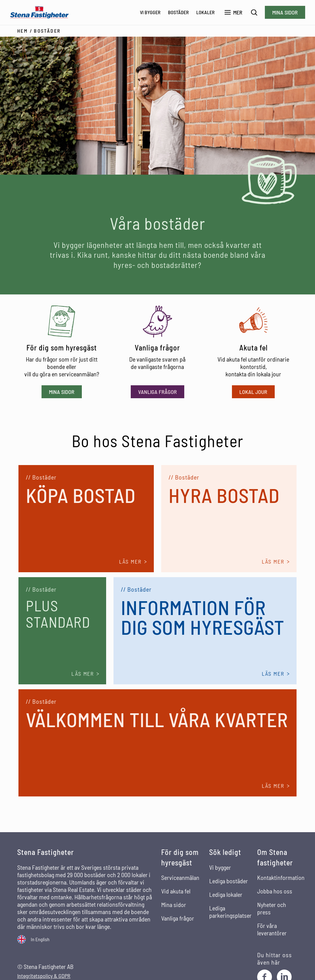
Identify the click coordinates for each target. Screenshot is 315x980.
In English (40, 939)
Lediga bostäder (229, 880)
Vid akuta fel (176, 891)
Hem (22, 30)
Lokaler (205, 12)
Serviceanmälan (180, 877)
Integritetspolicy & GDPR (44, 976)
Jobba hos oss (275, 891)
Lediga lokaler (226, 894)
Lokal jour (253, 391)
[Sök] (254, 12)
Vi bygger (150, 12)
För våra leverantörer (272, 929)
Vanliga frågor (157, 391)
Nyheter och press (272, 908)
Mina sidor (285, 12)
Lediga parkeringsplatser (230, 911)
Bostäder (178, 12)
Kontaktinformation (281, 877)
